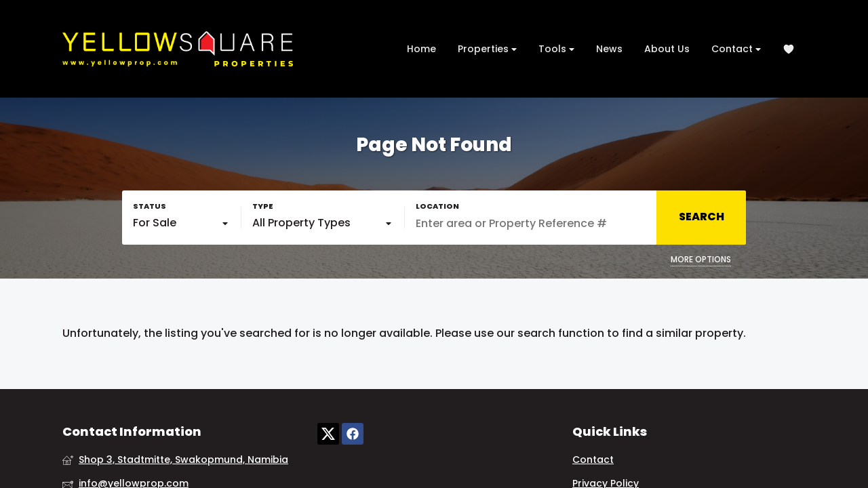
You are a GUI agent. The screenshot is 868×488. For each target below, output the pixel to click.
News (609, 49)
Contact (736, 49)
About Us (667, 49)
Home (421, 49)
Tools (556, 49)
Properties (487, 49)
